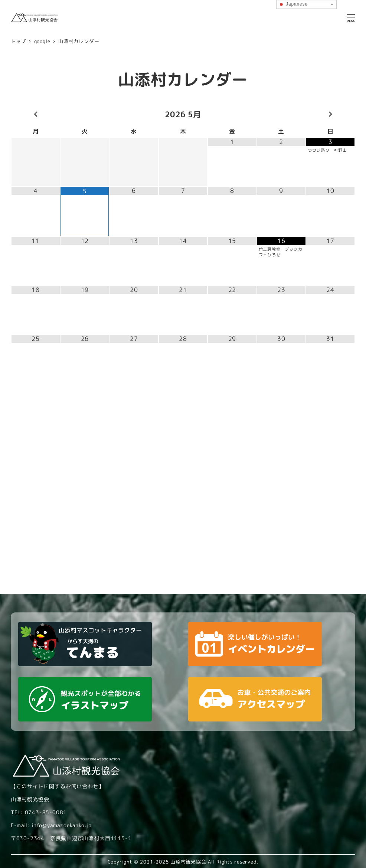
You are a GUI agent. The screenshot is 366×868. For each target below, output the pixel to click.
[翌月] (330, 114)
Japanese (293, 4)
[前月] (36, 114)
